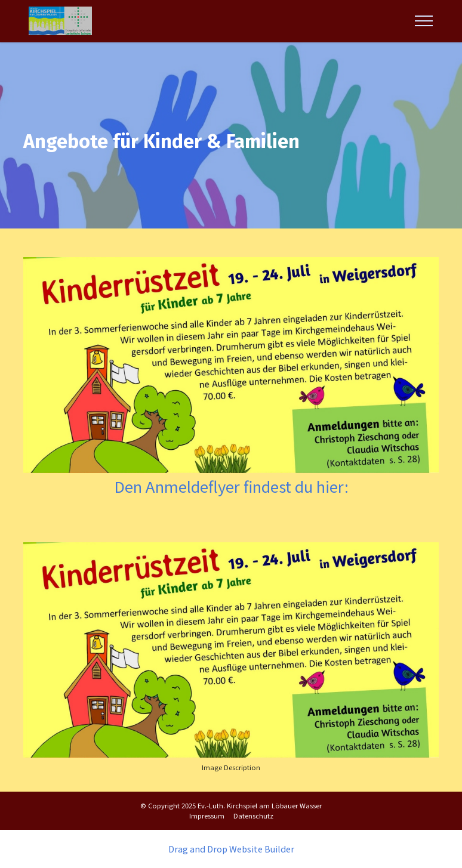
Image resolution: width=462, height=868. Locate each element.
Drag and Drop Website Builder (231, 849)
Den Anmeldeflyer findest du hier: (231, 486)
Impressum (207, 816)
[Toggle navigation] (424, 21)
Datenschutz (253, 816)
